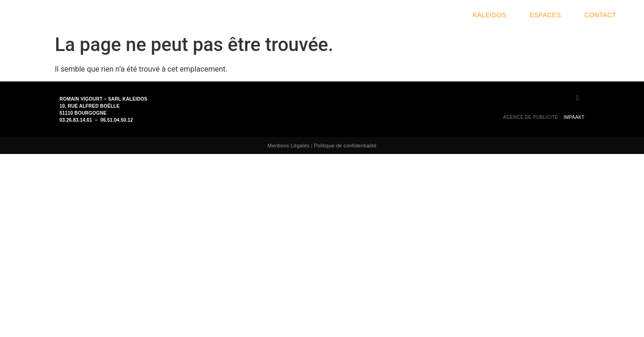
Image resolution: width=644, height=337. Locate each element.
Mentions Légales (288, 146)
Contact (600, 15)
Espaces (548, 15)
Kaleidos (492, 15)
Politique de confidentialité (345, 146)
